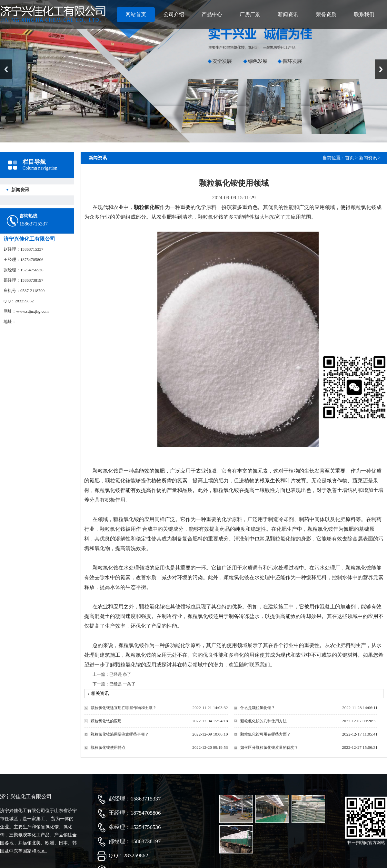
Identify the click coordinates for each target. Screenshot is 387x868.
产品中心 (212, 14)
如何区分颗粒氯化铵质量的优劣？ (269, 748)
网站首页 (136, 14)
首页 (350, 158)
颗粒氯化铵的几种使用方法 (263, 721)
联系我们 (364, 14)
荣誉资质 (326, 14)
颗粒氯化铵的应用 (106, 721)
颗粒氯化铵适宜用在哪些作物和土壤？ (124, 708)
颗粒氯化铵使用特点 (108, 748)
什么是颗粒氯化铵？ (258, 708)
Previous (6, 69)
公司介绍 (174, 14)
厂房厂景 (250, 14)
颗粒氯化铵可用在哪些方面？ (265, 734)
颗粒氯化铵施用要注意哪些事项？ (120, 734)
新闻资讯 (288, 14)
